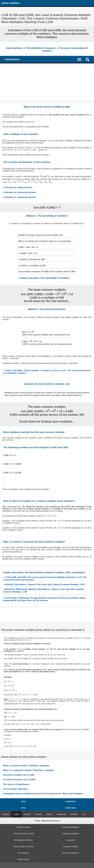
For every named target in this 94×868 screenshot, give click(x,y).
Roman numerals (23, 827)
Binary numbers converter (24, 847)
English (16, 814)
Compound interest (70, 847)
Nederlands (61, 814)
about (23, 801)
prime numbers (11, 3)
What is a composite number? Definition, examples (29, 770)
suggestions (71, 801)
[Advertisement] (47, 83)
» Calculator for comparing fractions (19, 197)
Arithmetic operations (70, 834)
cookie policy (70, 808)
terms (23, 808)
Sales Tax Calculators (70, 853)
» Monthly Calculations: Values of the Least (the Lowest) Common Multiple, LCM (44, 584)
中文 (84, 814)
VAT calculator (23, 853)
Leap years (70, 840)
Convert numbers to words (24, 834)
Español (27, 814)
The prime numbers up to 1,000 (19, 775)
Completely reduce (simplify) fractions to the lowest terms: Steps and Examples (43, 794)
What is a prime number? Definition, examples (26, 766)
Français (38, 814)
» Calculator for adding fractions (17, 187)
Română (74, 814)
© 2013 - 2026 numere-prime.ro (47, 821)
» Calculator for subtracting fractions (19, 192)
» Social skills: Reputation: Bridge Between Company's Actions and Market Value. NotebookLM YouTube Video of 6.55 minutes (45, 599)
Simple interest (23, 859)
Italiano (49, 814)
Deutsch (6, 814)
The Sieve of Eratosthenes (16, 784)
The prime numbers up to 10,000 (19, 779)
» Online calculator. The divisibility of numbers (44, 278)
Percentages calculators (23, 840)
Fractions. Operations (70, 827)
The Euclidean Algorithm (15, 789)
